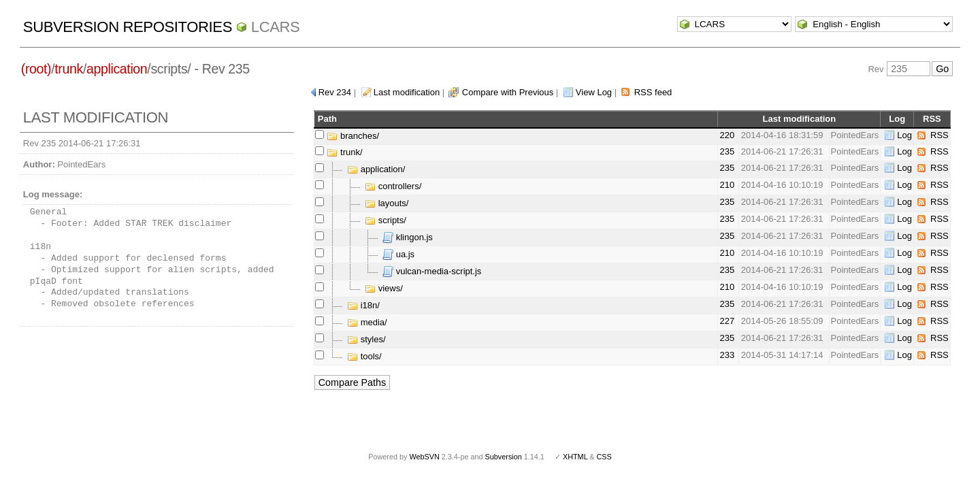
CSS (604, 457)
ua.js (398, 254)
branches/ (353, 136)
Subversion (504, 457)
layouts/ (387, 203)
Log (904, 135)
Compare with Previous (508, 92)
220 (727, 135)
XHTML (575, 457)
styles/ (366, 339)
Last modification (407, 92)
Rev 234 (335, 92)
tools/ (364, 356)
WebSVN (424, 457)
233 (727, 355)
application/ (376, 169)
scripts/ (386, 220)
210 (727, 185)
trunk (69, 69)
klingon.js (408, 237)
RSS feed (653, 92)
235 (727, 151)
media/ (367, 322)
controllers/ (393, 186)
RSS (940, 135)
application (117, 69)
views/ (384, 288)
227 (727, 321)
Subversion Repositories (128, 27)
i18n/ (363, 305)
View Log (594, 92)
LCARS (276, 27)
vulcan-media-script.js (432, 271)
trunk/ (344, 152)
